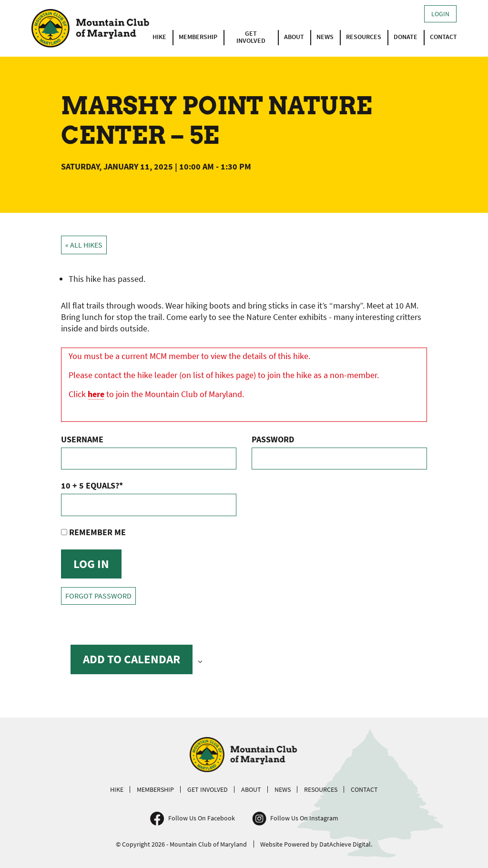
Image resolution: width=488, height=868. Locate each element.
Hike (159, 37)
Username (82, 439)
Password (273, 439)
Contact (443, 37)
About (294, 37)
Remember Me (93, 532)
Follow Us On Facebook (202, 818)
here (96, 394)
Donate (406, 37)
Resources (364, 37)
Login (440, 14)
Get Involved (251, 37)
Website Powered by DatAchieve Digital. (316, 844)
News (325, 37)
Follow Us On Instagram (304, 818)
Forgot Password (98, 596)
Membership (198, 37)
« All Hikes (84, 245)
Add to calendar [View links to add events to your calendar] (132, 659)
